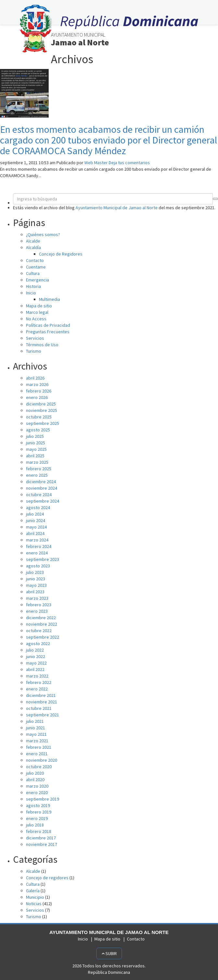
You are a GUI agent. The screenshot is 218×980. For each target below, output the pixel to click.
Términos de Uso (42, 345)
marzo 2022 (37, 676)
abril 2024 (35, 533)
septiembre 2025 (42, 423)
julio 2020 (35, 773)
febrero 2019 (39, 812)
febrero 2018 (39, 831)
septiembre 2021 (42, 715)
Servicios (35, 338)
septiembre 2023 (42, 559)
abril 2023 (35, 592)
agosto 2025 (38, 430)
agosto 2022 (38, 644)
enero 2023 (37, 611)
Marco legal (37, 312)
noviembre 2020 (42, 760)
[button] (215, 199)
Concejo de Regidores (61, 254)
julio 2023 (35, 572)
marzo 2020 (37, 786)
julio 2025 (35, 436)
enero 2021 (37, 754)
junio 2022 (36, 656)
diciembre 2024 (41, 482)
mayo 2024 (36, 527)
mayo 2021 (36, 734)
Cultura (33, 273)
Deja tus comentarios (129, 163)
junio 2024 (36, 520)
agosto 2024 (38, 507)
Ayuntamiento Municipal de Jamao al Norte (117, 208)
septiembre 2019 (42, 799)
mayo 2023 (36, 585)
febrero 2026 (39, 391)
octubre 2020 (39, 767)
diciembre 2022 (41, 618)
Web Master (96, 163)
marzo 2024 (37, 540)
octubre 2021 (39, 708)
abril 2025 (35, 456)
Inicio (31, 293)
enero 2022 (37, 689)
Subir (109, 953)
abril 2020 (35, 780)
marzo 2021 (37, 741)
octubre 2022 (39, 631)
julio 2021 (35, 721)
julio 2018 (35, 825)
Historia (33, 286)
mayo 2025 (36, 449)
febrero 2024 (39, 546)
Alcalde (33, 241)
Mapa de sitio (39, 306)
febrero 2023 (39, 605)
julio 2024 (35, 514)
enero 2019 (37, 818)
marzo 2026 (37, 384)
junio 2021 (36, 728)
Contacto (35, 260)
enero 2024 (37, 553)
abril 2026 (35, 378)
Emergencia (37, 280)
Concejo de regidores (47, 878)
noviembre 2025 (42, 410)
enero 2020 (37, 792)
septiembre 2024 (42, 501)
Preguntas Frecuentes (48, 332)
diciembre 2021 (41, 695)
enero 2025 (37, 475)
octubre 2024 (39, 495)
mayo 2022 (36, 663)
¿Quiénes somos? (43, 234)
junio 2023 (36, 579)
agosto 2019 (38, 805)
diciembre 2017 (41, 838)
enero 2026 (37, 397)
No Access (36, 319)
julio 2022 (35, 650)
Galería (33, 891)
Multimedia (49, 299)
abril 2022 (35, 669)
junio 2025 (36, 443)
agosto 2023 (38, 566)
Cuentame (36, 267)
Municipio (35, 897)
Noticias (34, 904)
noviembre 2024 (42, 488)
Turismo (34, 351)
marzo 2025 (37, 462)
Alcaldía (33, 247)
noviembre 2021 (42, 702)
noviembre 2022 (42, 624)
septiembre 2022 (42, 637)
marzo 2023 (37, 598)
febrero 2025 (39, 469)
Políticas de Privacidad (48, 325)
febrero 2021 (39, 747)
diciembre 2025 (41, 404)
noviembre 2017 (42, 844)
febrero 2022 (39, 682)
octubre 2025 (39, 417)
